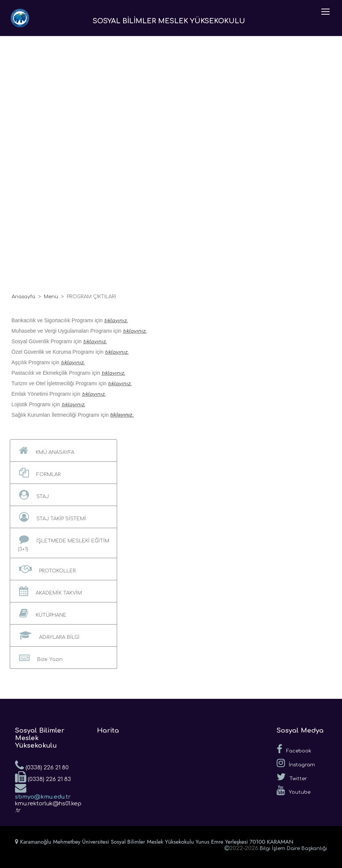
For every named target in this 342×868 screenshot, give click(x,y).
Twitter (292, 777)
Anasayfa (23, 297)
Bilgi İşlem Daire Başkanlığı (293, 848)
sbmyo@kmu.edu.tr (43, 791)
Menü (51, 297)
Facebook (294, 749)
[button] (64, 451)
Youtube (294, 790)
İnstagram (296, 763)
